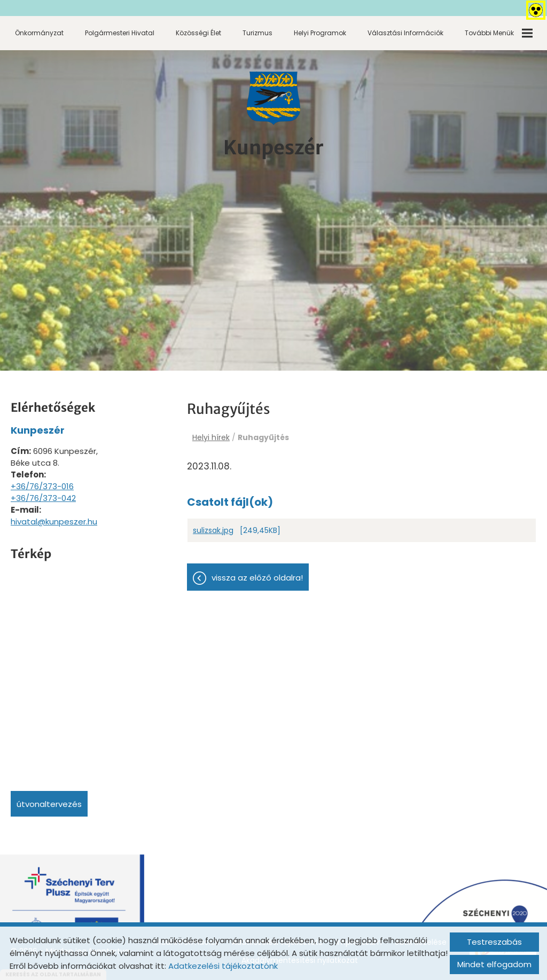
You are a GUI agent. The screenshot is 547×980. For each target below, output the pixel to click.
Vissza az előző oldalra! (257, 578)
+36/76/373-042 (43, 498)
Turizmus (257, 33)
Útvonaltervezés (49, 804)
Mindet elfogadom (494, 964)
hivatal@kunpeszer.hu (54, 522)
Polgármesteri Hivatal (120, 33)
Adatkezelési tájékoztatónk (223, 966)
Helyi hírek (211, 437)
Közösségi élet (198, 33)
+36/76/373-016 (42, 486)
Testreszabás (494, 942)
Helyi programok (320, 33)
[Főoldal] (273, 98)
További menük (499, 33)
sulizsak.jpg (213, 530)
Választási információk (405, 33)
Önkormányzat (39, 33)
